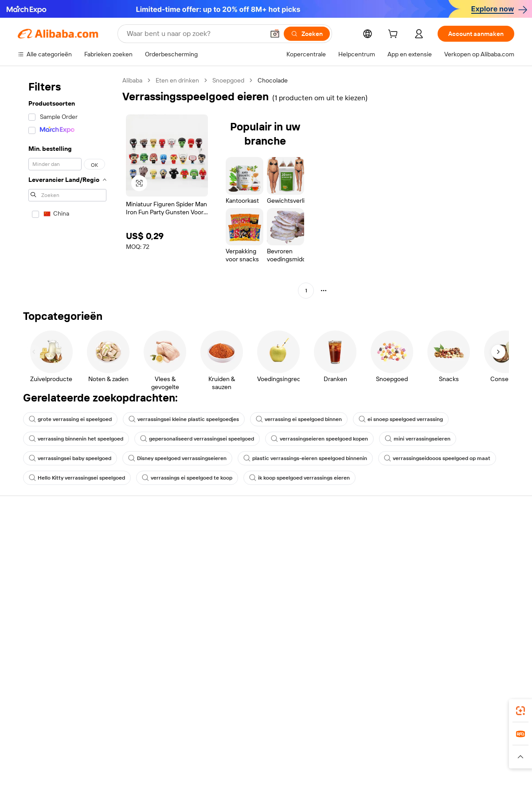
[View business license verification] (343, 778)
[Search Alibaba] (195, 34)
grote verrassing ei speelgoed (70, 419)
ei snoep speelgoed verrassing (401, 419)
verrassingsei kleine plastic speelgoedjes (184, 419)
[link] (520, 711)
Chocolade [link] (273, 80)
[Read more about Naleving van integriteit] (486, 757)
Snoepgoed (228, 80)
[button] (275, 34)
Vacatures (440, 595)
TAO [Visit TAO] (347, 740)
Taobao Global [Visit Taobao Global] (315, 740)
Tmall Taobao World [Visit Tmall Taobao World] (211, 740)
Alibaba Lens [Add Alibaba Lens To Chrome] (36, 700)
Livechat (30, 553)
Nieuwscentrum (448, 578)
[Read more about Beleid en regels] (36, 757)
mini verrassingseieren (418, 439)
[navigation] (67, 187)
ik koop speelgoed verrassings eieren (299, 478)
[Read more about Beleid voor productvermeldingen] (178, 757)
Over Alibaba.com (450, 536)
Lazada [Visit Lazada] (278, 740)
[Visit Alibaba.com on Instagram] (469, 630)
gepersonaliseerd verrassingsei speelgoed (197, 439)
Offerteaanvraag (244, 536)
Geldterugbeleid (142, 571)
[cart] (395, 35)
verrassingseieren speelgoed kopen (319, 439)
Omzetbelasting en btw (253, 570)
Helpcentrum (36, 536)
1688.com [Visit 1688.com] (163, 740)
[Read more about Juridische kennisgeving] (95, 757)
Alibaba (132, 80)
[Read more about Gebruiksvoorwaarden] (419, 757)
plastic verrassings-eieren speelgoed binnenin (305, 458)
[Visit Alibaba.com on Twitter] (456, 630)
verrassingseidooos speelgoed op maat (437, 458)
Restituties (33, 587)
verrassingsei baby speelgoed (70, 458)
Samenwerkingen (348, 595)
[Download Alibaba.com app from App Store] (419, 700)
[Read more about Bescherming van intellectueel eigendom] (284, 757)
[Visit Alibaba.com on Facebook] (430, 630)
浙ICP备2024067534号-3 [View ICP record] (481, 778)
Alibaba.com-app (358, 700)
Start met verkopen (350, 536)
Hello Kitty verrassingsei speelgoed (77, 478)
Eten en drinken (177, 80)
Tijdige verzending (145, 588)
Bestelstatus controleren (52, 570)
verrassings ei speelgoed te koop (187, 478)
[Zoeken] (307, 34)
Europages (407, 740)
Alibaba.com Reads (248, 587)
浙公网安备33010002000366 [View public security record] (392, 778)
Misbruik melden (41, 604)
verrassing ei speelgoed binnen (299, 419)
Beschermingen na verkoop (158, 605)
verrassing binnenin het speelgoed (76, 439)
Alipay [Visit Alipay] (253, 740)
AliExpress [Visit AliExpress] (128, 740)
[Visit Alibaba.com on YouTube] (483, 630)
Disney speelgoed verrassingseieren (177, 458)
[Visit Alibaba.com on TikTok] (496, 630)
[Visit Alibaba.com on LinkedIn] (443, 630)
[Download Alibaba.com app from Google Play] (484, 700)
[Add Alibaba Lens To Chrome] (160, 700)
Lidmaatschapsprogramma (259, 553)
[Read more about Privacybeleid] (363, 757)
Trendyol (372, 740)
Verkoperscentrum (350, 553)
